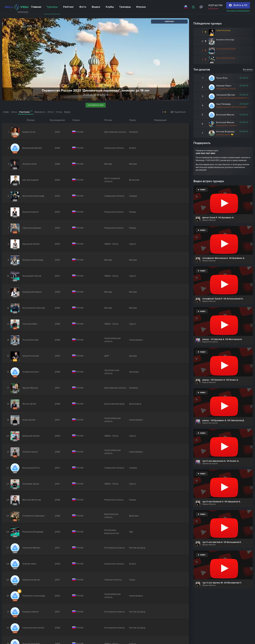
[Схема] (194, 7)
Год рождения (57, 120)
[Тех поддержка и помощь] (201, 7)
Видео (67, 112)
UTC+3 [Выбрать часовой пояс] (213, 9)
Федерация (160, 120)
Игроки (31, 120)
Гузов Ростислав (223, 31)
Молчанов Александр (226, 58)
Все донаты (248, 69)
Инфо (6, 112)
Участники (26, 112)
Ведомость (40, 112)
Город (132, 120)
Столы (59, 112)
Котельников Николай (226, 49)
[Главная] (17, 7)
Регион (108, 120)
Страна (76, 120)
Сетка (14, 112)
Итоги (51, 112)
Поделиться (178, 112)
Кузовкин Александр (225, 40)
